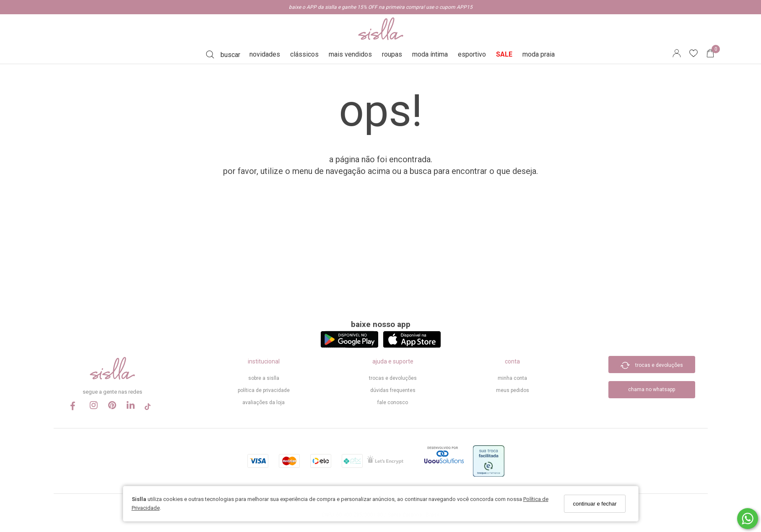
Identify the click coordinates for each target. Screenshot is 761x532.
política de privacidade (264, 390)
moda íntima (430, 54)
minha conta (512, 378)
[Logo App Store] (412, 346)
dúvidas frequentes (393, 390)
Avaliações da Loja (264, 402)
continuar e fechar (595, 504)
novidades (265, 54)
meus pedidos (513, 390)
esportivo (472, 54)
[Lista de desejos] (698, 55)
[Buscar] (223, 55)
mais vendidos (350, 54)
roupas (392, 54)
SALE (504, 54)
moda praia (539, 54)
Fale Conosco (393, 402)
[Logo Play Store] (349, 346)
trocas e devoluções (393, 378)
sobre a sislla (264, 378)
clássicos (304, 54)
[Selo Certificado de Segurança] (385, 462)
